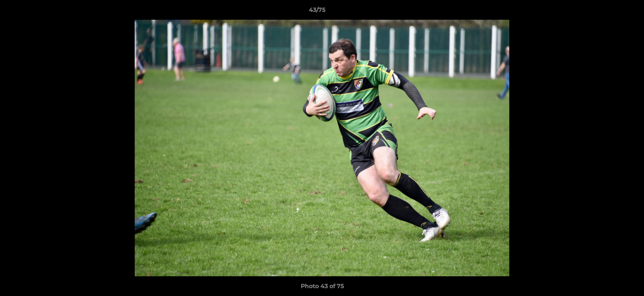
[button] (609, 12)
